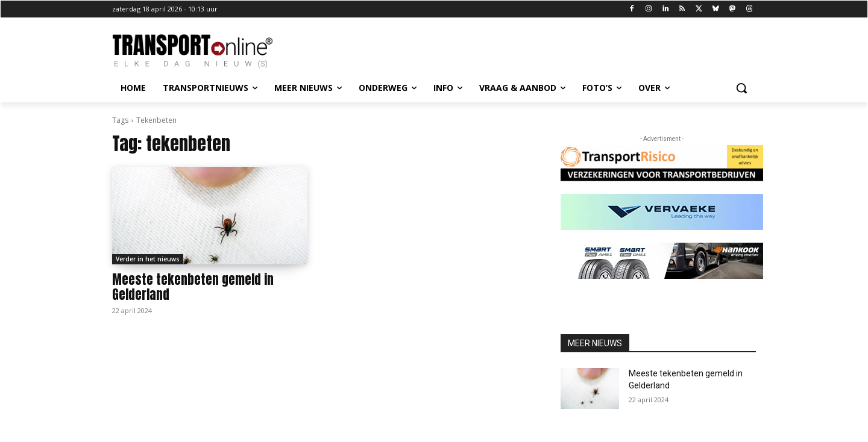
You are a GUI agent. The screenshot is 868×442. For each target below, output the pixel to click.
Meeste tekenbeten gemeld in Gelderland (193, 287)
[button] (741, 88)
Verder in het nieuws (148, 259)
